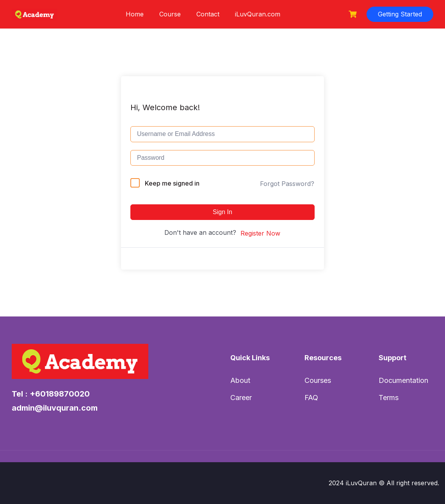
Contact (208, 14)
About (240, 380)
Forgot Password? (287, 184)
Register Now (260, 233)
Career (241, 398)
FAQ (311, 398)
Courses (318, 380)
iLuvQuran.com (258, 14)
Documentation (403, 380)
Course (170, 14)
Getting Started (400, 14)
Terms (389, 398)
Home (135, 14)
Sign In (222, 212)
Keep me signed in (172, 183)
